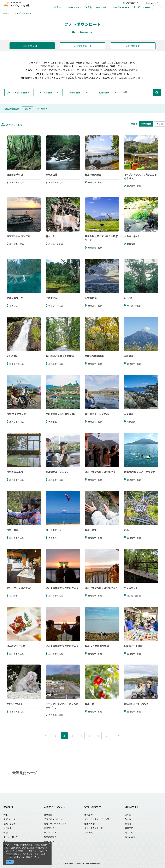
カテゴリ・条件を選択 (17, 92)
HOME (6, 13)
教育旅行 (88, 815)
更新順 (160, 124)
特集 (6, 815)
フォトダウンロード (22, 13)
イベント (8, 828)
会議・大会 (89, 824)
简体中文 (129, 832)
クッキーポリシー (14, 857)
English (128, 819)
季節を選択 (75, 92)
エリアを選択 (46, 92)
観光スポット (10, 824)
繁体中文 (129, 828)
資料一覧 (88, 832)
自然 (28, 109)
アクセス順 (146, 124)
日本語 (128, 815)
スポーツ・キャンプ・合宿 (97, 819)
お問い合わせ (50, 837)
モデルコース (10, 819)
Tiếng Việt (130, 837)
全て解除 (42, 109)
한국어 (128, 824)
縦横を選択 (104, 92)
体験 (6, 832)
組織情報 (48, 815)
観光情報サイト (131, 3)
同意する (10, 862)
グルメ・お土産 (11, 837)
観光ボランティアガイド (55, 824)
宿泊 (6, 841)
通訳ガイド (49, 841)
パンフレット (50, 832)
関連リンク (49, 828)
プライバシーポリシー (54, 819)
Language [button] (153, 3)
